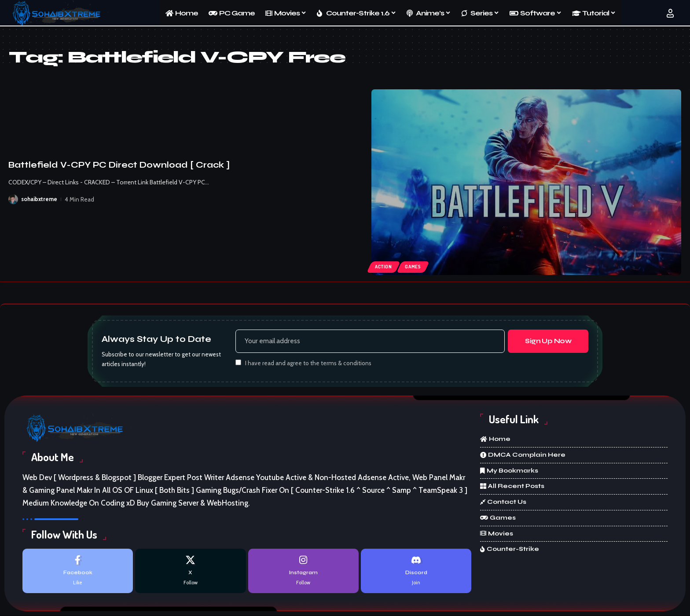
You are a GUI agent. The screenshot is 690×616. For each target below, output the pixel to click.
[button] (670, 13)
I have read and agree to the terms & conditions (308, 363)
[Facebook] (78, 571)
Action (384, 267)
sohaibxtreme (39, 199)
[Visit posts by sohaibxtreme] (13, 199)
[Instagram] (303, 571)
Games (413, 267)
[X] (190, 571)
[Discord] (416, 571)
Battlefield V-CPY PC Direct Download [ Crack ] (119, 165)
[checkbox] (238, 363)
